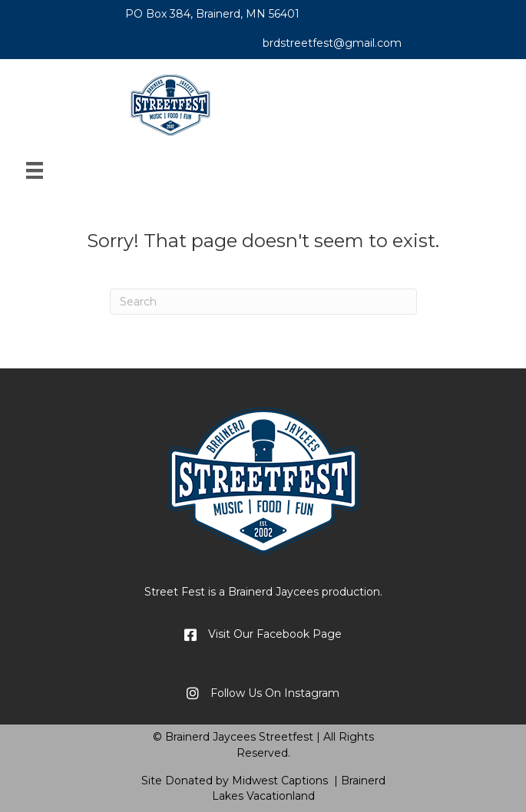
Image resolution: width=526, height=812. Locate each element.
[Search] (263, 302)
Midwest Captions (280, 781)
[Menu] (35, 170)
